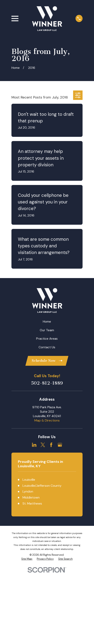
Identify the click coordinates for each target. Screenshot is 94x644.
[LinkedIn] (34, 445)
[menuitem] (27, 559)
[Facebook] (51, 445)
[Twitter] (43, 445)
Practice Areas (47, 339)
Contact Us (47, 347)
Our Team (47, 330)
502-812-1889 (47, 383)
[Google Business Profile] (60, 445)
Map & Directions (47, 420)
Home (47, 321)
